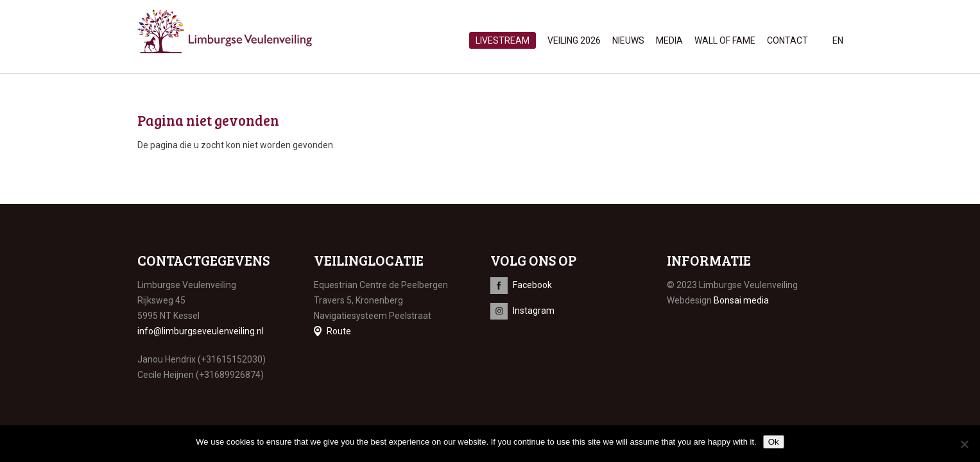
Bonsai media (741, 300)
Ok (774, 442)
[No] (964, 444)
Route (339, 331)
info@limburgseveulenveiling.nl (201, 331)
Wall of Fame (725, 40)
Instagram (534, 311)
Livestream (503, 40)
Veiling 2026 (574, 40)
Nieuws (628, 40)
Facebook (532, 285)
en (838, 40)
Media (669, 40)
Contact (787, 40)
